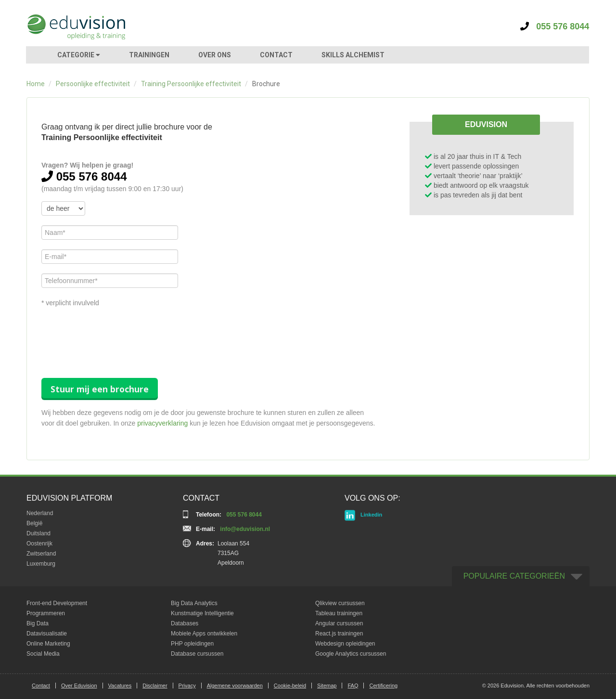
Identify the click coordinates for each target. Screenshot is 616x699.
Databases (185, 623)
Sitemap (327, 686)
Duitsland (38, 533)
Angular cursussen (339, 623)
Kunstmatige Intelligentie (202, 613)
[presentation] (115, 334)
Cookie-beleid (290, 686)
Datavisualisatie (47, 634)
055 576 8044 (555, 26)
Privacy (187, 686)
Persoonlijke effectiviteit (93, 84)
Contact (41, 686)
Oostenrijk (39, 544)
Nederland (40, 513)
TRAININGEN (149, 55)
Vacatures (120, 686)
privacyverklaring (162, 423)
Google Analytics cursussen (351, 654)
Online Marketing (48, 644)
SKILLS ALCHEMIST (353, 55)
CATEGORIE (79, 55)
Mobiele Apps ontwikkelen (204, 634)
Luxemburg (41, 564)
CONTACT (276, 55)
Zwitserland (41, 554)
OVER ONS (215, 55)
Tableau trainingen (339, 613)
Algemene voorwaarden (235, 686)
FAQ (353, 686)
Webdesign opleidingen (345, 644)
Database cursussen (197, 654)
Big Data (38, 623)
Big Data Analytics (194, 603)
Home (36, 84)
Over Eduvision (79, 686)
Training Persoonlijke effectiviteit (191, 84)
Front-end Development (57, 603)
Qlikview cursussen (340, 603)
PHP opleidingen (192, 644)
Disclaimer (155, 686)
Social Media (43, 654)
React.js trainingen (339, 634)
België (34, 523)
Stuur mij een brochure (100, 389)
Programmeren (46, 613)
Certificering (383, 686)
